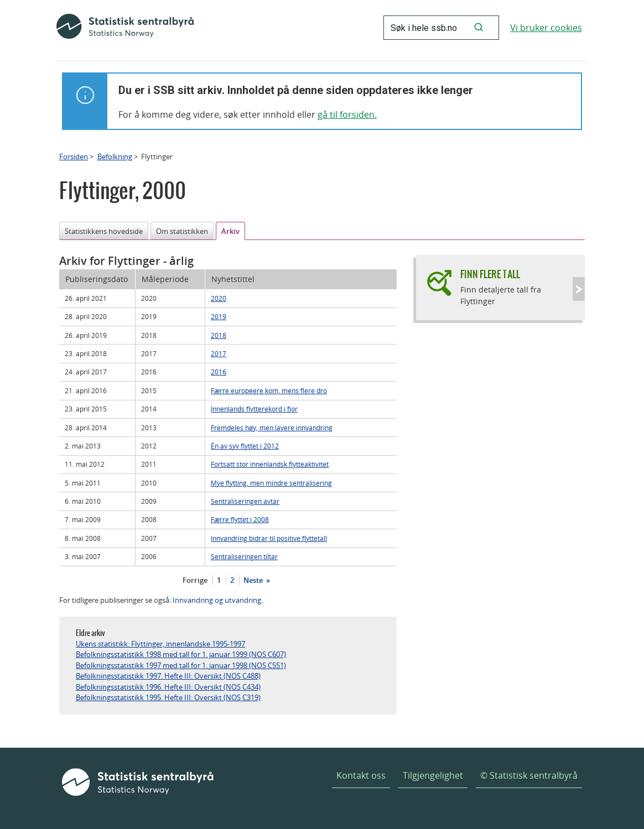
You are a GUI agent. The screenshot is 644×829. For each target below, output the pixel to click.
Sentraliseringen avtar (245, 501)
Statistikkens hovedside (104, 231)
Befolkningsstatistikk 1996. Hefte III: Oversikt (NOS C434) (168, 687)
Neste (254, 580)
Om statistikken (182, 231)
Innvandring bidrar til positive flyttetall (269, 538)
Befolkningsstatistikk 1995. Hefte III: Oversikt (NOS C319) (168, 697)
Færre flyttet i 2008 (240, 519)
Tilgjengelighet (433, 775)
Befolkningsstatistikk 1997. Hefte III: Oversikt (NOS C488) (168, 676)
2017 (219, 353)
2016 (219, 372)
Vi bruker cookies (546, 28)
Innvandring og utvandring (217, 600)
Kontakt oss (361, 775)
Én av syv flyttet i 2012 (245, 446)
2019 (219, 316)
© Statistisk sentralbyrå (529, 775)
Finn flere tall (490, 274)
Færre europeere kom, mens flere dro (269, 390)
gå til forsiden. (347, 114)
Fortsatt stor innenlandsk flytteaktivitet (270, 464)
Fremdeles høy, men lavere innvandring (272, 427)
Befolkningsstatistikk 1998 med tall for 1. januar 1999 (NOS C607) (181, 654)
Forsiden (74, 157)
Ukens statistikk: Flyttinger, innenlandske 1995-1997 (160, 644)
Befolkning (115, 157)
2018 (219, 335)
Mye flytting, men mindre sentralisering (271, 483)
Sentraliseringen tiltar (244, 556)
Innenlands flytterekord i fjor (254, 409)
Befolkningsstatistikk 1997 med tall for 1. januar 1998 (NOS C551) (181, 665)
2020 (219, 298)
